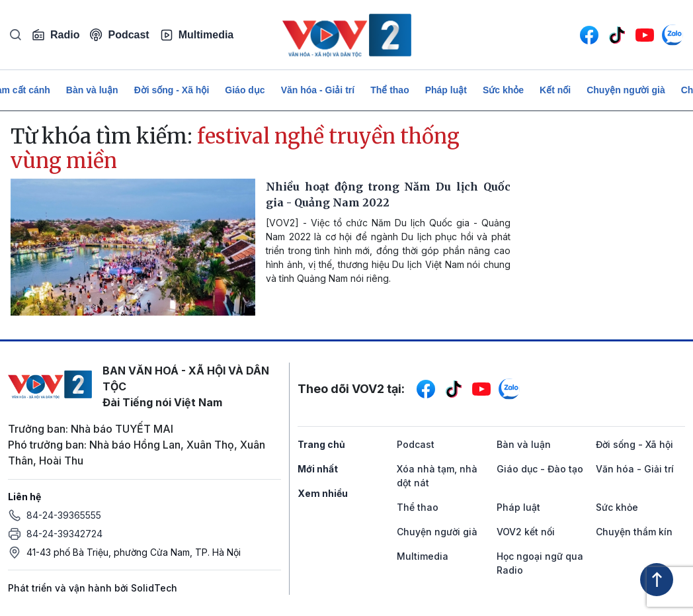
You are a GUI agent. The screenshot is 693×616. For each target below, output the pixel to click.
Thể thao (390, 90)
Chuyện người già (626, 90)
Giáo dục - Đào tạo (540, 469)
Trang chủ (321, 444)
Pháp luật (446, 90)
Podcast (119, 35)
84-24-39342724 (64, 534)
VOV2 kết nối (526, 532)
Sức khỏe (503, 90)
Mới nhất (318, 469)
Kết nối (555, 90)
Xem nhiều (323, 493)
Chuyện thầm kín (634, 532)
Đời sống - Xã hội (172, 90)
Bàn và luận (92, 90)
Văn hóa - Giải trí (318, 90)
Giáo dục (245, 90)
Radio (56, 35)
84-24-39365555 (64, 515)
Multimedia (197, 35)
